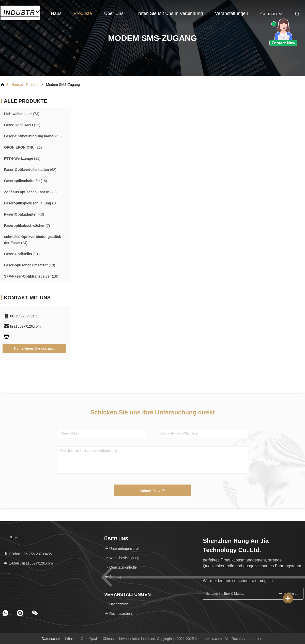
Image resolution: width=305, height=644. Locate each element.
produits (33, 85)
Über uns (114, 13)
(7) (27, 226)
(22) (22, 125)
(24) (33, 240)
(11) (22, 158)
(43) (24, 214)
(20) (30, 192)
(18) (31, 276)
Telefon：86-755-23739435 (28, 554)
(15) (26, 181)
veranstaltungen (232, 13)
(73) (22, 114)
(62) (30, 170)
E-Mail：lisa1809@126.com (28, 563)
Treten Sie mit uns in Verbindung (169, 13)
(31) (22, 254)
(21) (23, 147)
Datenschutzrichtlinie (58, 639)
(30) (31, 203)
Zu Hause (14, 85)
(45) (33, 136)
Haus (56, 13)
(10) (30, 265)
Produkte (83, 13)
